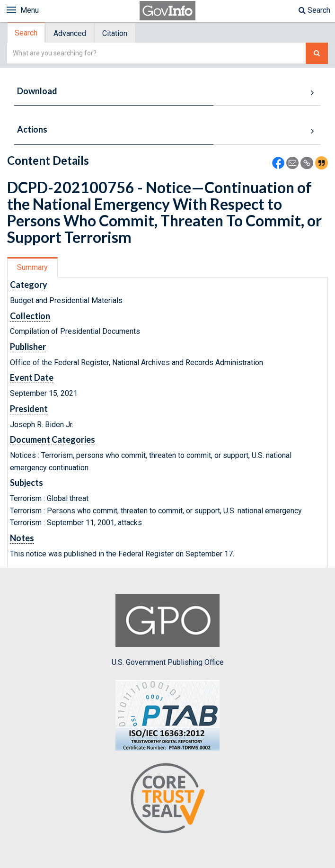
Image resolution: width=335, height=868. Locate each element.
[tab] (26, 33)
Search (314, 10)
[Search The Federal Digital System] (317, 53)
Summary (32, 267)
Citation (115, 33)
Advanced (70, 33)
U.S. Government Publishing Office (168, 630)
